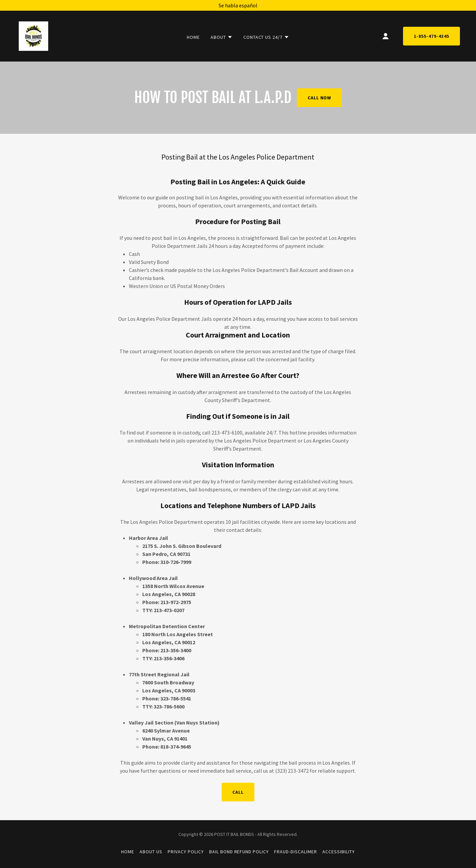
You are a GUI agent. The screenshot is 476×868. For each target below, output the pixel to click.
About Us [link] (151, 852)
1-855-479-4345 (431, 36)
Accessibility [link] (339, 852)
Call (238, 792)
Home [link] (193, 37)
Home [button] (128, 852)
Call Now (320, 98)
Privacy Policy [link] (186, 852)
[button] (222, 37)
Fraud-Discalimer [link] (296, 852)
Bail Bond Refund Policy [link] (239, 852)
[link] (33, 35)
